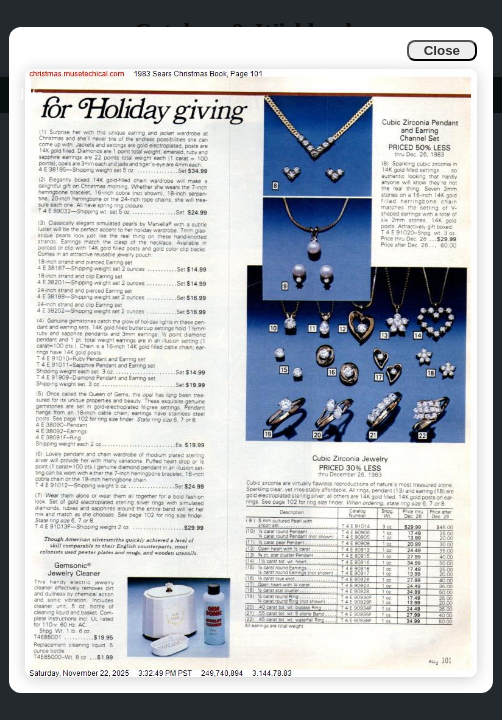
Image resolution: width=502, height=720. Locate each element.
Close (442, 50)
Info (31, 94)
